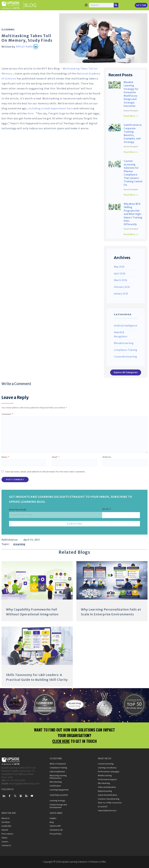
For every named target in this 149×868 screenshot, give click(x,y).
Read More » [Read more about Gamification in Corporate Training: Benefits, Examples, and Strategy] (131, 152)
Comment (7, 414)
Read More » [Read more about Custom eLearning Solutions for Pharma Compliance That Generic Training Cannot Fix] (131, 195)
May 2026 (119, 267)
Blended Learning (124, 343)
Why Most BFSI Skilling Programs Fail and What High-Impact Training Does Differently (133, 214)
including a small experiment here (51, 108)
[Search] (116, 5)
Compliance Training (125, 350)
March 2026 (120, 280)
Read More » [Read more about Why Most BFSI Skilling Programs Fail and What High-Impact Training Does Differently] (131, 234)
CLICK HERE (61, 741)
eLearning (8, 30)
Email (56, 457)
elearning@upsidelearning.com (24, 784)
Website (107, 457)
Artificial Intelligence (126, 326)
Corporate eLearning (125, 357)
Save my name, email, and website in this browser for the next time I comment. (45, 472)
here (31, 113)
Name (5, 457)
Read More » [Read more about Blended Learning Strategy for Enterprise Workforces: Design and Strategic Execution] (131, 116)
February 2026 (122, 287)
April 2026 (120, 274)
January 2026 (121, 294)
